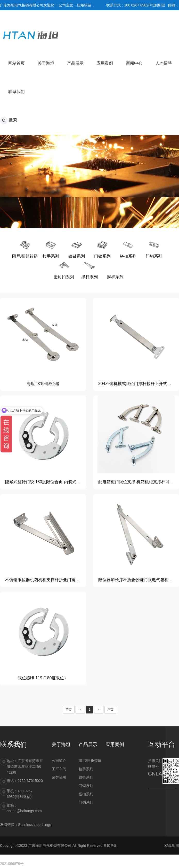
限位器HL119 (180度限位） (43, 678)
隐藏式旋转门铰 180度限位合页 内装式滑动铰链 (49, 482)
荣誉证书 (59, 777)
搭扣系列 (86, 794)
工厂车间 (59, 769)
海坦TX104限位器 (43, 384)
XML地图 (172, 846)
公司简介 (59, 761)
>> (99, 710)
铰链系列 (86, 777)
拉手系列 (86, 769)
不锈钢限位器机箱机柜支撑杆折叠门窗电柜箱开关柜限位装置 (61, 580)
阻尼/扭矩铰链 (90, 761)
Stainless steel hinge (35, 825)
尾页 (110, 710)
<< (80, 710)
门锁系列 (86, 786)
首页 (69, 710)
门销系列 (86, 802)
